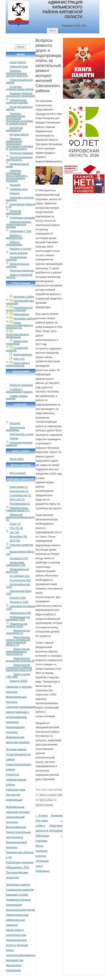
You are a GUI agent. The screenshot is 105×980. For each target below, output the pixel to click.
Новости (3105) (18, 681)
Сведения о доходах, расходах (20, 199)
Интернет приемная (21, 385)
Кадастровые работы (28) (20, 553)
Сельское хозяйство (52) (19, 546)
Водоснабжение (23, 355)
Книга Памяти (18, 62)
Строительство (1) (20, 495)
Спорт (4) (15, 524)
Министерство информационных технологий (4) (18, 652)
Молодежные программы (15, 429)
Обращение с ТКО (20, 231)
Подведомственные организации (17, 336)
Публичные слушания (22, 218)
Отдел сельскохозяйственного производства (19, 325)
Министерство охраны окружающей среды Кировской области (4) (18, 641)
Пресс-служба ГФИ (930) (18, 676)
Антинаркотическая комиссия (19, 444)
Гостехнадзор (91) (20, 580)
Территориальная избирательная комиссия (17, 920)
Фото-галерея (18, 473)
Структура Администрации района (20, 88)
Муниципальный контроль (17, 265)
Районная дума (19, 67)
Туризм (14, 438)
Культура (15, 423)
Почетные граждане (21, 153)
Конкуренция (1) (19, 491)
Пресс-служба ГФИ (51, 795)
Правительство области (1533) (17, 625)
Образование (21, 314)
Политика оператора (22, 271)
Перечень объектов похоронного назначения (20, 95)
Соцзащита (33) (19, 558)
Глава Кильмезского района (19, 81)
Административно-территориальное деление (19, 224)
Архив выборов (19, 253)
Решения (15, 185)
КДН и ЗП (19, 359)
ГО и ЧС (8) (16, 528)
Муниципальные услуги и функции (19, 309)
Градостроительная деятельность (19, 159)
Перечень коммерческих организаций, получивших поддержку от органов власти (20, 144)
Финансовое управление (17, 342)
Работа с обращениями (14, 243)
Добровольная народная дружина (17, 101)
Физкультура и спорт (22, 434)
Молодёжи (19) (18, 537)
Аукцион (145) (18, 598)
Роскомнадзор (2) (20, 504)
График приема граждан (17, 397)
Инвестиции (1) (19, 487)
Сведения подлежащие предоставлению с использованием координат (17, 176)
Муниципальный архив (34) (17, 571)
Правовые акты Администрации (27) (18, 509)
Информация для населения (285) (18, 618)
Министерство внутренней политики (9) (20, 660)
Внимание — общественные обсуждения (58, 826)
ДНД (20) (15, 541)
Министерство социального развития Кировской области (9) (19, 668)
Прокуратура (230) (20, 613)
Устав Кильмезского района (19, 108)
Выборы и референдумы (14, 237)
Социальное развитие (17, 349)
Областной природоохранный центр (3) (20, 517)
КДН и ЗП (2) (17, 500)
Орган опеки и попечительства (18, 364)
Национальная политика (16, 258)
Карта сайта (17, 459)
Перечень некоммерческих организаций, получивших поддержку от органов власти (20, 119)
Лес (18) (14, 532)
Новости (14, 193)
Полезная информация (13, 212)
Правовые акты (19, 189)
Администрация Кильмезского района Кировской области (63, 10)
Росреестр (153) (19, 602)
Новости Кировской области (19, 276)
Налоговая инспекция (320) (20, 607)
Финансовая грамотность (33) (16, 564)
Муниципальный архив (17, 165)
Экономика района (24, 319)
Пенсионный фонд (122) (19, 592)
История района (19, 135)
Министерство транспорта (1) (18, 632)
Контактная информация (14, 129)
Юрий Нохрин (44, 805)
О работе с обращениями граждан (19, 391)
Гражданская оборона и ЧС (20, 206)
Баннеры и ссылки (20, 249)
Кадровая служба (24, 297)
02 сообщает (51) (20, 576)
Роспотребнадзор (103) (18, 586)
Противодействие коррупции (20, 302)
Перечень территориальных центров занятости (17, 73)
